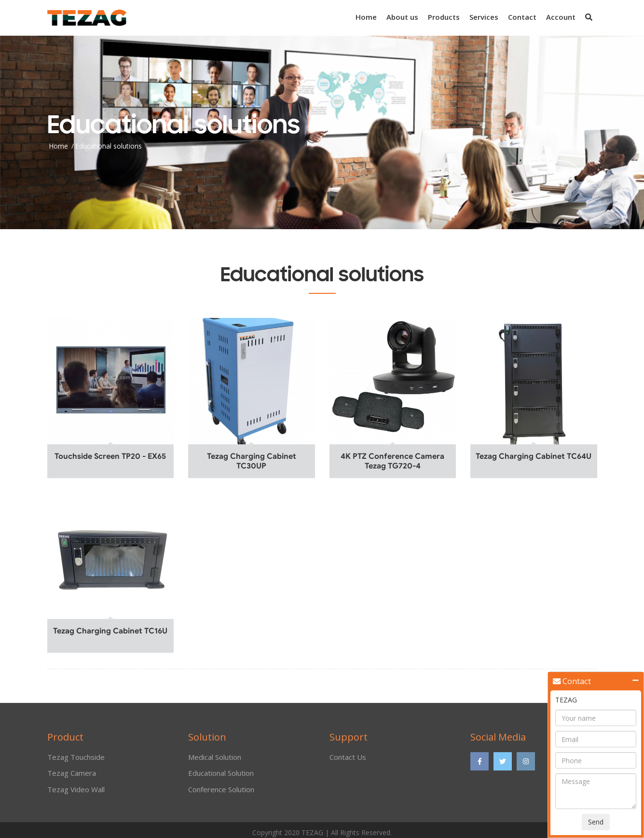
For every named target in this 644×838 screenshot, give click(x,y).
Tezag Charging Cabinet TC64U (534, 456)
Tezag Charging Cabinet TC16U (110, 631)
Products (444, 17)
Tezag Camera (72, 776)
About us (402, 17)
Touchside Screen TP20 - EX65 (110, 456)
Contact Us (348, 760)
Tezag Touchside (76, 760)
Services (484, 17)
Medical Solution (215, 760)
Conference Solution (221, 792)
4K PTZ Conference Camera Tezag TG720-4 (392, 461)
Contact (522, 17)
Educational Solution (221, 776)
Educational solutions (109, 145)
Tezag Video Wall (76, 792)
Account (561, 17)
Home (366, 17)
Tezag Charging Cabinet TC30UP (252, 461)
